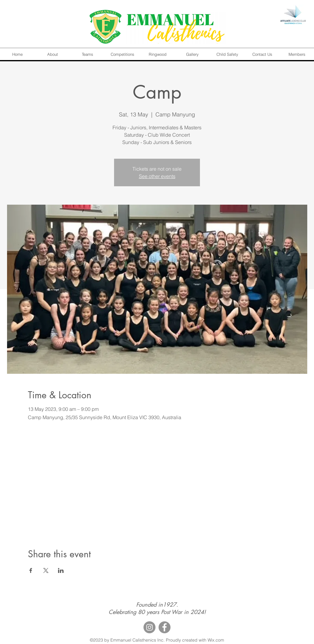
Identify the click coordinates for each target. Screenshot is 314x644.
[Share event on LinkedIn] (61, 570)
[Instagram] (149, 627)
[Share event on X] (46, 570)
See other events (157, 176)
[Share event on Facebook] (31, 570)
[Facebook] (165, 627)
